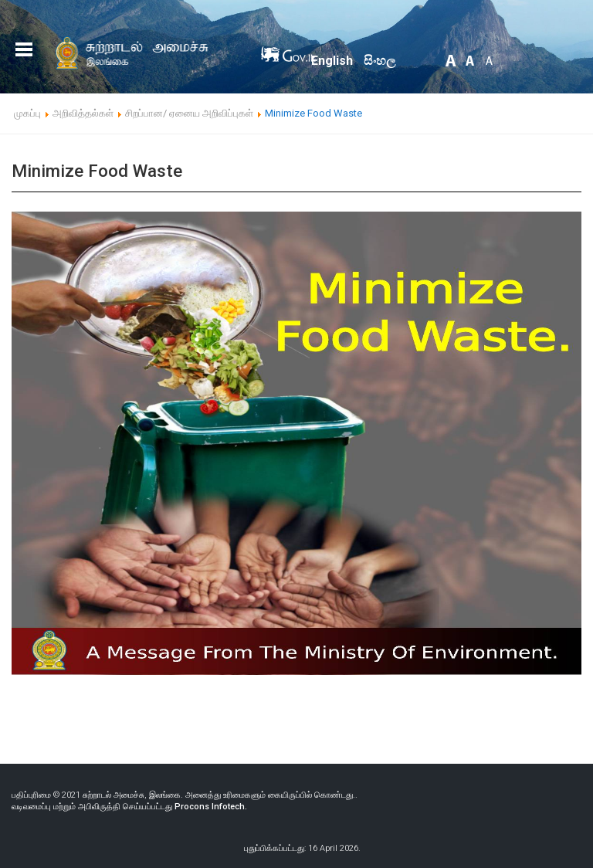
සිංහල (380, 61)
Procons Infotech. (211, 807)
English (332, 61)
